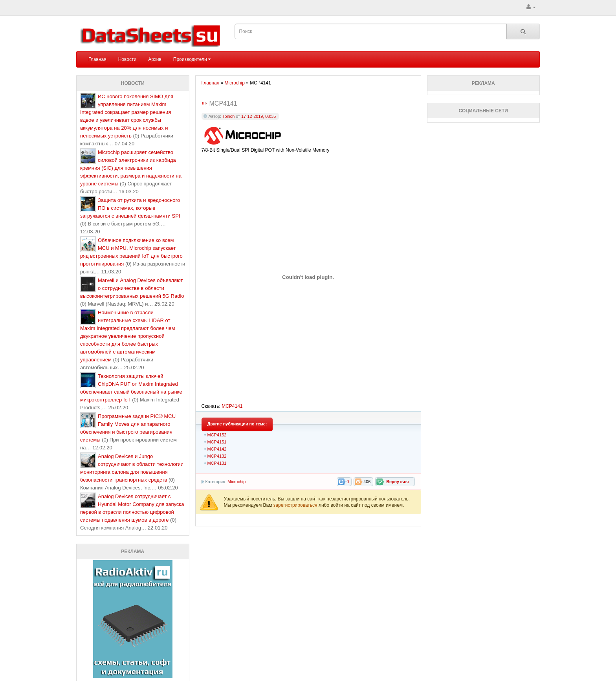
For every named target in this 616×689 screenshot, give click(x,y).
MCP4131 (217, 463)
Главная (97, 59)
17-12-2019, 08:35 (258, 116)
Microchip (236, 482)
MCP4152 (217, 435)
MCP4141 (232, 406)
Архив (155, 59)
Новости (127, 59)
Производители (192, 59)
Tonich (228, 116)
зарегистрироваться (296, 505)
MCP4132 (217, 456)
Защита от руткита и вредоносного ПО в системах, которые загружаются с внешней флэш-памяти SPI (130, 208)
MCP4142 (217, 449)
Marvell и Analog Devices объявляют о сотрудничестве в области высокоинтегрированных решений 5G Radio (132, 288)
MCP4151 (217, 442)
